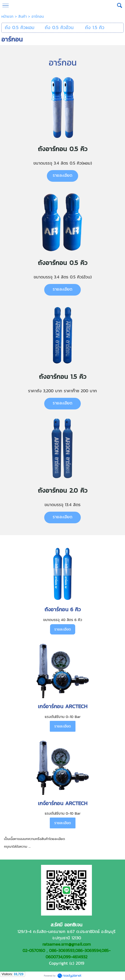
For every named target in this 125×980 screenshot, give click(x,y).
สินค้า (23, 17)
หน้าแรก (7, 17)
